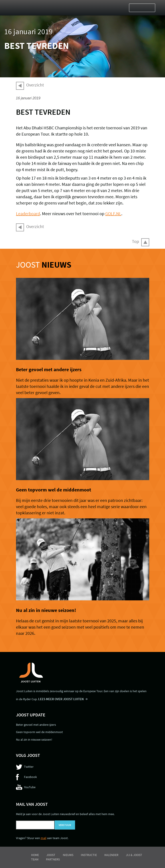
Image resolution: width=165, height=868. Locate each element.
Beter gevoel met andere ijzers (49, 369)
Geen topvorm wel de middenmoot (54, 490)
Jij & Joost (134, 855)
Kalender (111, 855)
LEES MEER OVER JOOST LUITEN (61, 699)
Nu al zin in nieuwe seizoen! (46, 610)
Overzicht (35, 85)
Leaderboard (28, 213)
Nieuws (68, 855)
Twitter (29, 767)
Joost (44, 265)
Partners (53, 859)
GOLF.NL (113, 213)
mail (44, 838)
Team (35, 859)
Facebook (30, 777)
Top (135, 241)
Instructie (89, 855)
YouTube (30, 787)
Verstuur (65, 825)
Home (35, 855)
